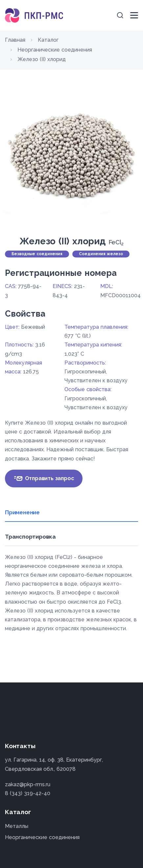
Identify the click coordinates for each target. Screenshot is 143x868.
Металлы (17, 826)
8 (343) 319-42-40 (28, 793)
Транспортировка (30, 537)
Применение (22, 512)
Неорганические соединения (42, 837)
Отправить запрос (44, 479)
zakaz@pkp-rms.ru (28, 784)
